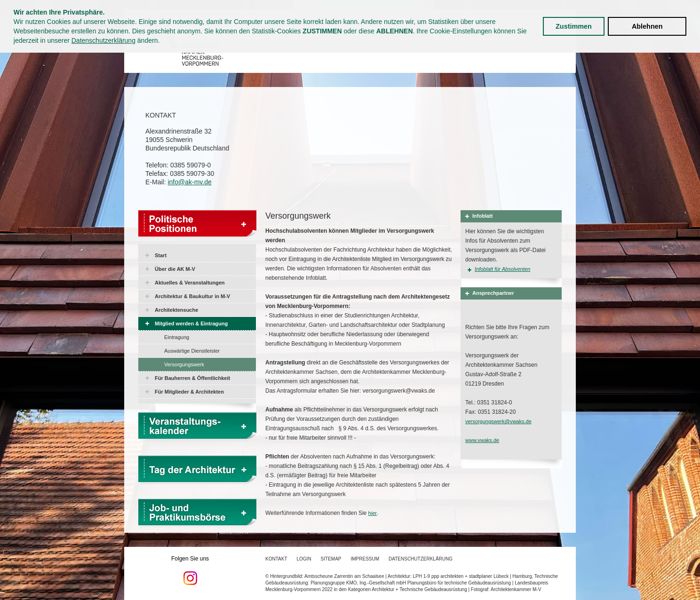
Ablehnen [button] (647, 26)
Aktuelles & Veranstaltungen (190, 283)
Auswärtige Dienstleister (192, 351)
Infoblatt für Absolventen (502, 269)
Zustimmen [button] (574, 26)
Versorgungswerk (184, 364)
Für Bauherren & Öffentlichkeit (192, 378)
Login (304, 559)
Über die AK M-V (175, 269)
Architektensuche (176, 310)
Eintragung (177, 337)
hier (373, 513)
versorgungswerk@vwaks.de (498, 421)
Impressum (365, 559)
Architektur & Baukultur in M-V (192, 296)
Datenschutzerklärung (103, 40)
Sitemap (331, 559)
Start (161, 255)
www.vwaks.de (482, 440)
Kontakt (276, 559)
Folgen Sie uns (190, 570)
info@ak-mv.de (189, 182)
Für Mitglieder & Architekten (189, 392)
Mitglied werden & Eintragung (191, 324)
